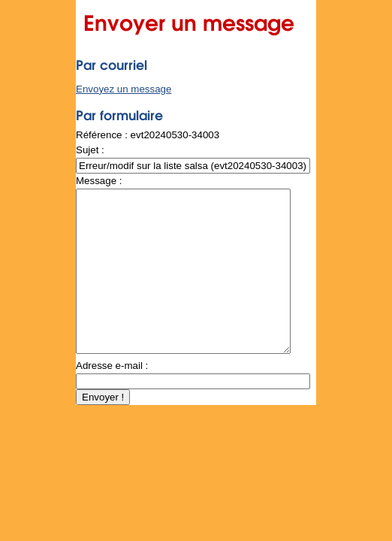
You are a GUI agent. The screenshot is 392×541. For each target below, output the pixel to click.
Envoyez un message (124, 89)
